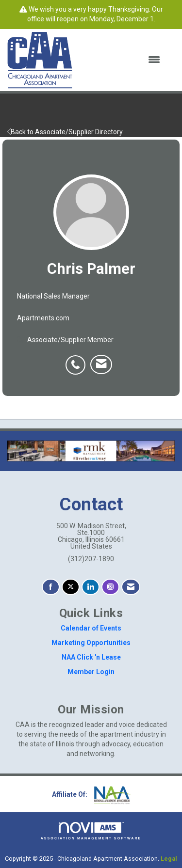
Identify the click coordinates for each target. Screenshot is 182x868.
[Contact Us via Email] (131, 587)
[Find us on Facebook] (51, 587)
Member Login (91, 672)
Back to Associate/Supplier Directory (65, 132)
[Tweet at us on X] (71, 587)
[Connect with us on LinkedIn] (91, 587)
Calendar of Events (91, 628)
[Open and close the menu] (122, 60)
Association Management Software (91, 831)
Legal (169, 859)
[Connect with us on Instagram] (110, 587)
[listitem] (78, 360)
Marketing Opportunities (91, 643)
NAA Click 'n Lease (91, 657)
